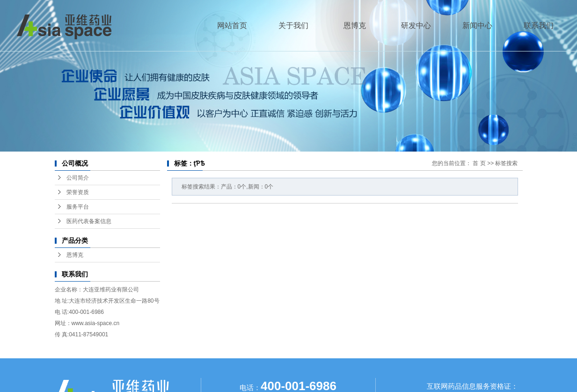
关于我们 (293, 25)
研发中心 (416, 25)
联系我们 (539, 25)
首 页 (479, 163)
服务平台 (78, 207)
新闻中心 (477, 25)
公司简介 (78, 178)
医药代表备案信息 (89, 221)
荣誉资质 (78, 192)
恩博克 (355, 25)
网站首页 (232, 25)
